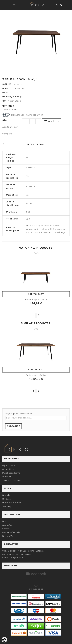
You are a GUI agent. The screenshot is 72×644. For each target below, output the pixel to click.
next (39, 315)
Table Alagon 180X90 (36, 375)
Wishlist (7, 477)
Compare (7, 134)
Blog (5, 521)
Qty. (5, 120)
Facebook (38, 574)
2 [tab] (24, 74)
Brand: (6, 88)
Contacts (7, 529)
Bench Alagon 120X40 (36, 300)
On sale (7, 499)
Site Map (7, 506)
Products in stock (12, 503)
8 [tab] (52, 74)
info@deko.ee (17, 558)
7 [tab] (48, 74)
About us (7, 525)
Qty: (5, 101)
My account (9, 465)
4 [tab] (34, 74)
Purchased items (11, 473)
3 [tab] (29, 74)
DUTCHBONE (18, 88)
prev (33, 315)
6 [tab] (43, 74)
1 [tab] (20, 74)
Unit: (5, 93)
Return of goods (11, 532)
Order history (10, 469)
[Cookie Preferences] (4, 640)
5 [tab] (38, 74)
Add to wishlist (10, 127)
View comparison (12, 480)
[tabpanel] (36, 41)
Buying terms (10, 536)
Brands (6, 495)
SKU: (5, 84)
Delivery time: (11, 97)
